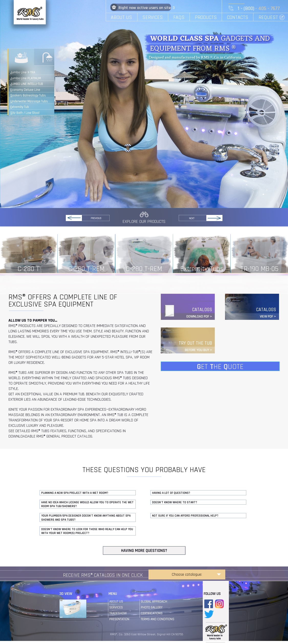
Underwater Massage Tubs (29, 101)
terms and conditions (158, 619)
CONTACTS (238, 18)
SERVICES (153, 18)
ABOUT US (121, 18)
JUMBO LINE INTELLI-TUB (27, 84)
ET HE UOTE (220, 366)
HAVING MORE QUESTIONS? (144, 551)
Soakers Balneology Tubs (28, 95)
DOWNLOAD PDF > (199, 316)
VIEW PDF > (268, 316)
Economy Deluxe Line (25, 90)
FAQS (179, 18)
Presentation (119, 619)
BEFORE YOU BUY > (198, 350)
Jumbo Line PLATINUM (26, 78)
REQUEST (268, 18)
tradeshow (118, 613)
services (116, 607)
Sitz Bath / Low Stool (25, 113)
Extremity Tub (20, 107)
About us (116, 602)
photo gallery (152, 607)
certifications (152, 613)
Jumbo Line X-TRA (23, 72)
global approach (154, 602)
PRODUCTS (206, 18)
